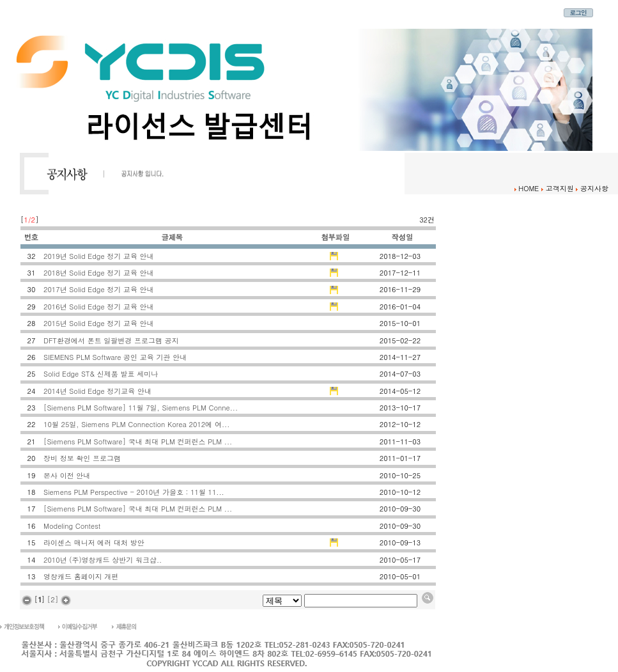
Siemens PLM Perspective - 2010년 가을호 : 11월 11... (134, 492)
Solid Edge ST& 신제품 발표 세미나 (101, 374)
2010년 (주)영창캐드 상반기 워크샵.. (103, 560)
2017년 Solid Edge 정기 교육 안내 (99, 289)
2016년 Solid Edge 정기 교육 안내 (99, 307)
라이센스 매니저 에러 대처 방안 (94, 543)
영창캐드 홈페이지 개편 (81, 576)
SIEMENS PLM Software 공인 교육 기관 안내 (115, 357)
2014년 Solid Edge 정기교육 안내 (97, 391)
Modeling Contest (72, 526)
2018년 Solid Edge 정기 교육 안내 (99, 273)
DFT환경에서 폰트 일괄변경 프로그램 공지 (111, 340)
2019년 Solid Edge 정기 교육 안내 (99, 256)
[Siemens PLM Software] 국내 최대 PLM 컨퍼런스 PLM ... (138, 441)
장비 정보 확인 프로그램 (82, 458)
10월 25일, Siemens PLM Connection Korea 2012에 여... (136, 424)
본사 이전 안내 (67, 475)
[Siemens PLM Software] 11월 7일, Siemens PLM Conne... (141, 408)
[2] (53, 599)
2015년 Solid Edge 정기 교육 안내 (99, 323)
